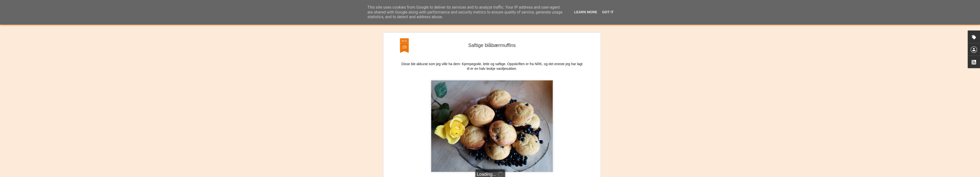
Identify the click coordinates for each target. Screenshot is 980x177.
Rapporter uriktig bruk (521, 174)
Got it (608, 12)
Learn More (586, 12)
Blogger (502, 174)
